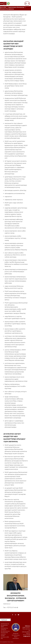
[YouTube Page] (19, 615)
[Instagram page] (16, 615)
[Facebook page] (13, 615)
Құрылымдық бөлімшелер (16, 7)
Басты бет (3, 7)
